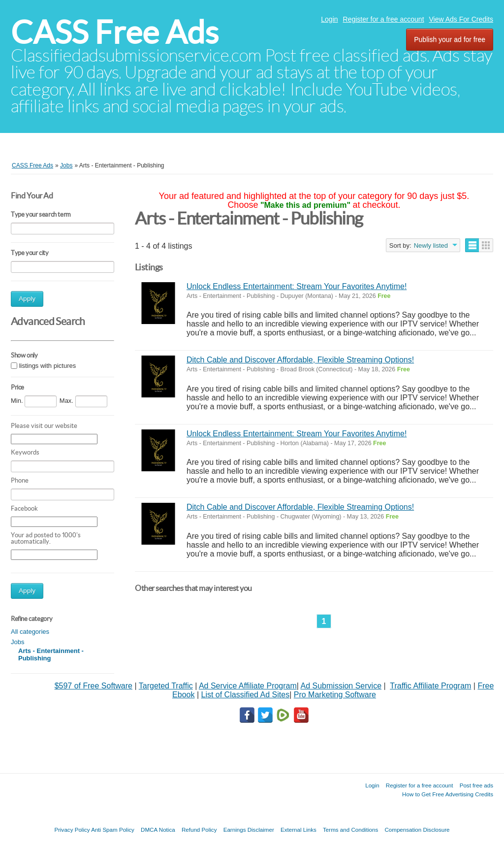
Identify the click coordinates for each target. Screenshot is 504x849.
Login (329, 19)
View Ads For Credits (461, 19)
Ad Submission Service (341, 686)
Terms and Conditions (350, 830)
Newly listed (431, 245)
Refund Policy (199, 830)
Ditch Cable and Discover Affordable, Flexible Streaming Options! (300, 360)
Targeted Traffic (166, 686)
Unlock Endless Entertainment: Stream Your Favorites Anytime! (297, 286)
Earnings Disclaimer (249, 830)
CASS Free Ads (115, 32)
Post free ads (476, 785)
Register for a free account (384, 19)
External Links (299, 830)
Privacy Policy (72, 830)
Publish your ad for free (450, 39)
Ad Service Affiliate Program (248, 686)
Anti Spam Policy (113, 830)
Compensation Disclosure (417, 830)
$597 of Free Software (94, 686)
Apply (27, 299)
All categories (30, 632)
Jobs (17, 642)
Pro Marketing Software (335, 695)
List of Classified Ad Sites (245, 695)
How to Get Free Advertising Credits (448, 794)
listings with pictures (48, 366)
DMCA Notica (158, 830)
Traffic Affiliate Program (430, 686)
